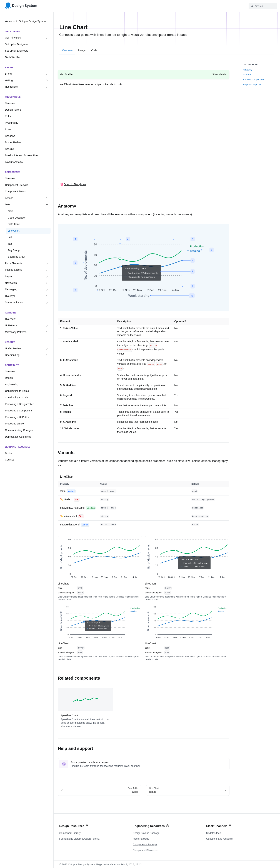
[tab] (67, 51)
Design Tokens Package (146, 833)
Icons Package (141, 839)
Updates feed (214, 833)
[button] (144, 74)
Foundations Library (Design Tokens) (80, 839)
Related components (254, 79)
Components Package (145, 844)
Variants (247, 74)
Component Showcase (145, 850)
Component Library (70, 833)
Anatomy (247, 70)
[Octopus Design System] (21, 6)
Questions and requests (219, 839)
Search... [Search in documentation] (258, 6)
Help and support (252, 84)
